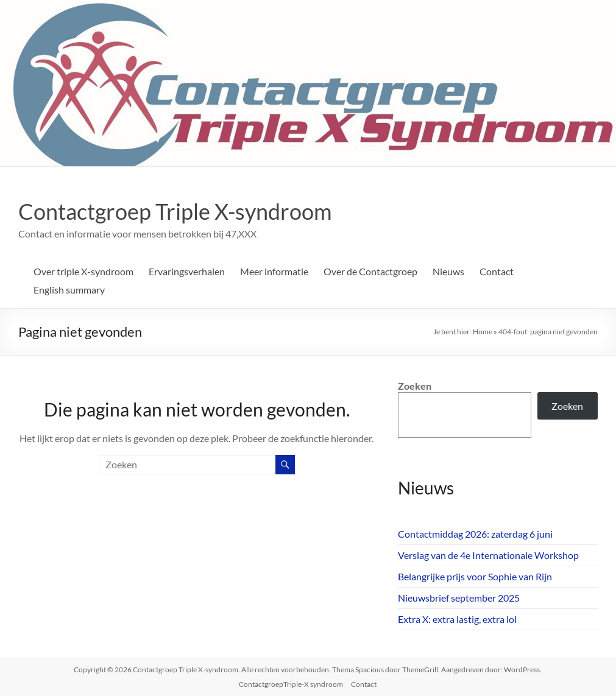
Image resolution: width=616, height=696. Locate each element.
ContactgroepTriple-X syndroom (291, 684)
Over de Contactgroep (370, 271)
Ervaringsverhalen (187, 271)
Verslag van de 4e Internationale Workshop (488, 555)
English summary (69, 290)
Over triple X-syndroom (83, 271)
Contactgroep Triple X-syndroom (175, 211)
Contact (497, 271)
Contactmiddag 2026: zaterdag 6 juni (475, 534)
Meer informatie (274, 271)
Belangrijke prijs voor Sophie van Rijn (475, 576)
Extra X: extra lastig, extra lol (457, 619)
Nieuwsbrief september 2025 (459, 598)
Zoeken (415, 386)
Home (483, 332)
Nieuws (448, 271)
